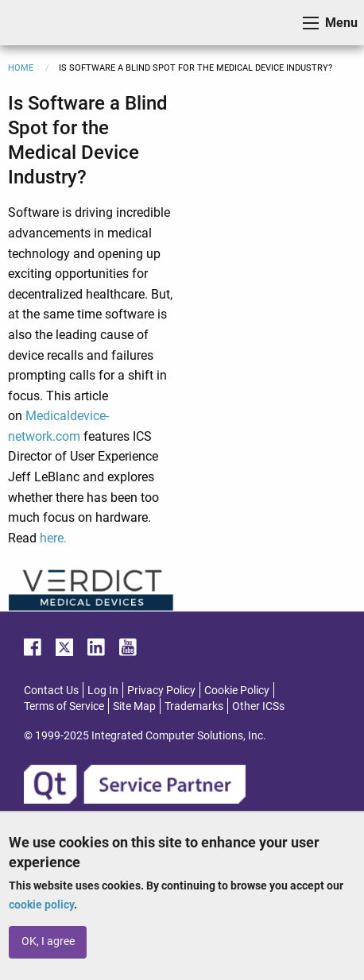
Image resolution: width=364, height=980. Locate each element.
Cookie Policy (237, 690)
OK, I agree (48, 941)
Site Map (134, 706)
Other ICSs (258, 706)
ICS (37, 23)
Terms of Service (64, 706)
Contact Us (51, 690)
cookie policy (41, 905)
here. (53, 538)
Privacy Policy (161, 690)
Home (21, 68)
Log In (103, 690)
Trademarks (194, 706)
